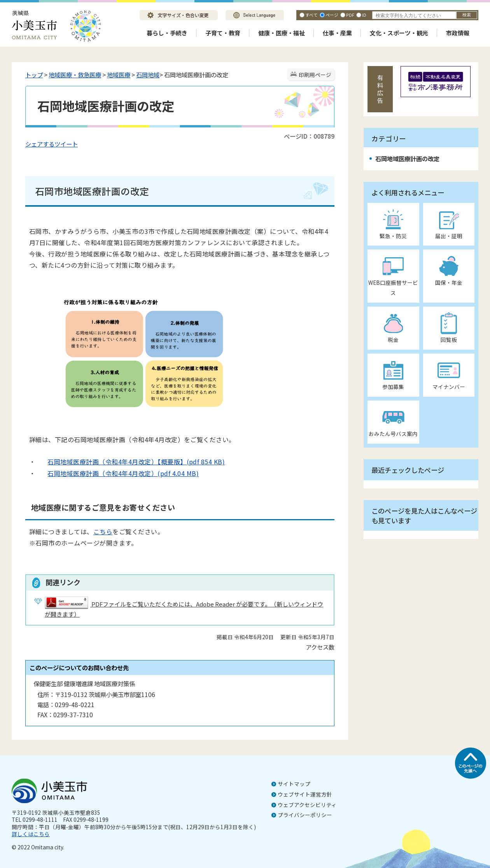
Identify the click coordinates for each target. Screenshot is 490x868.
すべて (311, 15)
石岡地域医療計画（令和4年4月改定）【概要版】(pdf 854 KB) (130, 462)
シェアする (40, 144)
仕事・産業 (337, 33)
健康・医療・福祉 (282, 33)
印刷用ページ (315, 75)
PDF (350, 15)
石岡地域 (148, 75)
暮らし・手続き (167, 33)
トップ (34, 75)
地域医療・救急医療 (75, 75)
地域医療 (119, 75)
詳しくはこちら (31, 834)
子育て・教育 (223, 33)
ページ (332, 15)
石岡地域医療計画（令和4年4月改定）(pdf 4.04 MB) (117, 473)
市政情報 (458, 33)
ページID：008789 (309, 136)
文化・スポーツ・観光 (399, 33)
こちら (103, 532)
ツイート (66, 144)
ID (364, 15)
